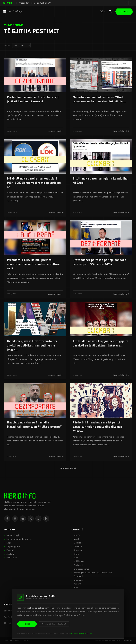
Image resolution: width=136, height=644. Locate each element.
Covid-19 (77, 547)
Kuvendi (9, 550)
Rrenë (75, 554)
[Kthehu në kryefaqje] (16, 12)
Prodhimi (77, 577)
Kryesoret (77, 550)
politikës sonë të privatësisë (81, 633)
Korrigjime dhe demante (17, 539)
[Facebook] (7, 519)
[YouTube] (23, 519)
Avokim (76, 584)
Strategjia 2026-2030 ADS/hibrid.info (92, 573)
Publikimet (10, 558)
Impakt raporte (80, 569)
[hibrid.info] (20, 496)
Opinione (77, 543)
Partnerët (78, 565)
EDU (75, 558)
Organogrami (12, 547)
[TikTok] (38, 519)
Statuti (9, 554)
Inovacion (77, 580)
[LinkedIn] (46, 519)
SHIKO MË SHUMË (68, 468)
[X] (31, 519)
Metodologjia (12, 536)
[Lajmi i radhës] (131, 3)
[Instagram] (15, 519)
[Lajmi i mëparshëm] (126, 3)
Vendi (75, 539)
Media (76, 536)
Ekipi (7, 543)
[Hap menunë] (5, 12)
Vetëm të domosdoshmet (54, 624)
